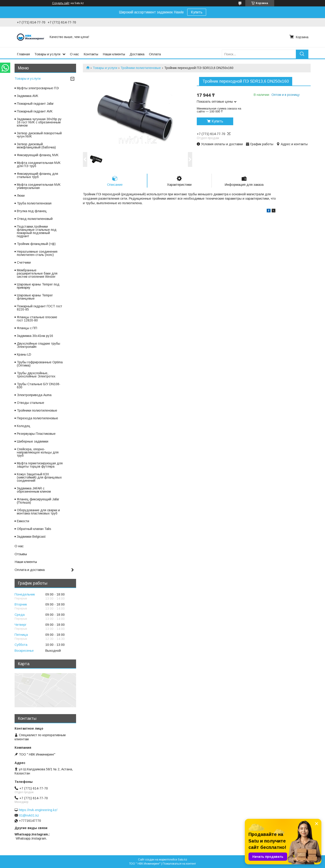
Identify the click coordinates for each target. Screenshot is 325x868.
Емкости (23, 521)
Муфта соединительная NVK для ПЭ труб (39, 164)
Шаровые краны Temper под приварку (38, 286)
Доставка (137, 54)
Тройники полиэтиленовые (141, 68)
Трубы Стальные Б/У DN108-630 (39, 386)
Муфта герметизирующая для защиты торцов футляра (40, 465)
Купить (197, 12)
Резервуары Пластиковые (36, 434)
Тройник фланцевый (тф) (36, 244)
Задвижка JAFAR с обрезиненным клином (34, 490)
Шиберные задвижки (33, 441)
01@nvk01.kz (29, 815)
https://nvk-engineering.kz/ (38, 810)
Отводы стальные (31, 403)
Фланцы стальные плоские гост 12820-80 (37, 319)
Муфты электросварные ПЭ (38, 88)
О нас (74, 54)
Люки (21, 196)
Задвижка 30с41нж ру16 (35, 336)
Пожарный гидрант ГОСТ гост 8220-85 (40, 308)
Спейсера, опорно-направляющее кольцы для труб (38, 452)
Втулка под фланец (32, 211)
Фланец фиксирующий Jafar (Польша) (38, 501)
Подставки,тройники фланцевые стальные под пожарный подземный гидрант (37, 231)
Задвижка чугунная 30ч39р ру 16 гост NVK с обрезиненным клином (39, 122)
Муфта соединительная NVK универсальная (39, 186)
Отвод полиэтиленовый (35, 219)
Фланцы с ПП (27, 328)
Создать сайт (61, 3)
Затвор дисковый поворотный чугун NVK (39, 135)
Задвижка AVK (28, 96)
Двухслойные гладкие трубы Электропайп (38, 345)
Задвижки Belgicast (31, 537)
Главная (23, 54)
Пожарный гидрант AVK (35, 111)
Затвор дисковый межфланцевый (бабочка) (36, 146)
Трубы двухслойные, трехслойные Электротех (36, 375)
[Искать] (302, 54)
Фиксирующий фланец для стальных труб (37, 175)
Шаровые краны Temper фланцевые (35, 297)
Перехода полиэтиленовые (37, 418)
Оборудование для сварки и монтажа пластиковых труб (38, 512)
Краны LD (24, 354)
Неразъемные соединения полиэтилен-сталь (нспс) (37, 253)
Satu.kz (183, 860)
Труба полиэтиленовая (34, 203)
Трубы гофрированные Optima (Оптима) (40, 364)
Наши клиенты (114, 54)
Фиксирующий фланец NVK (38, 155)
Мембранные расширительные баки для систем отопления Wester (37, 273)
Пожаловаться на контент (179, 864)
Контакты (91, 54)
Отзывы (21, 554)
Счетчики (24, 262)
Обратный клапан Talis (34, 529)
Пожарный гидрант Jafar (35, 104)
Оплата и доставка (30, 570)
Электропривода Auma (34, 395)
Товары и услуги (47, 54)
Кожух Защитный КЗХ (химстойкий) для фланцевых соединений (39, 477)
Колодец (24, 426)
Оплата (155, 54)
